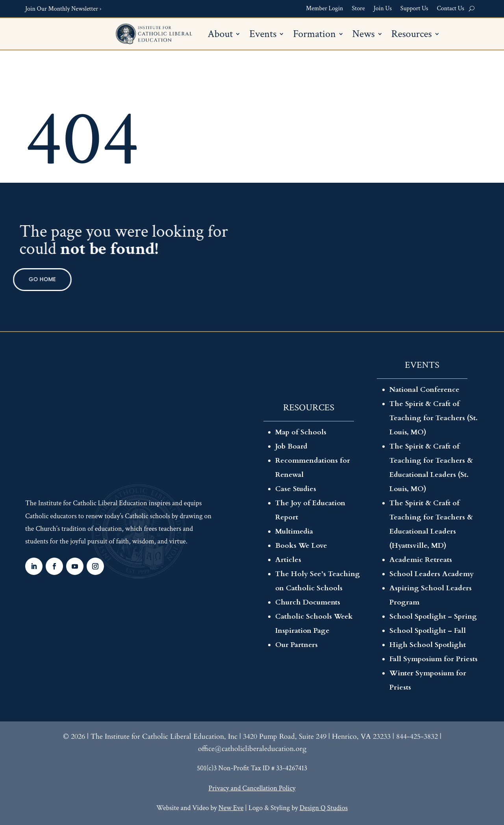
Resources (412, 35)
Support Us (414, 9)
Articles (288, 560)
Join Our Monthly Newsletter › (63, 9)
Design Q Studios (324, 808)
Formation (314, 35)
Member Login (325, 9)
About (220, 35)
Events (263, 35)
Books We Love (301, 546)
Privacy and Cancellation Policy (252, 788)
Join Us (383, 9)
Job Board (291, 446)
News (364, 35)
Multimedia (294, 531)
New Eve (231, 808)
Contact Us (450, 9)
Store (359, 9)
